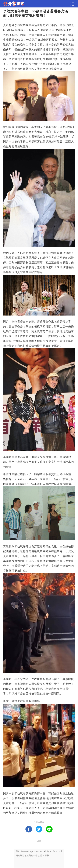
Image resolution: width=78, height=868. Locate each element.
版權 (47, 855)
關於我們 (20, 855)
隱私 (42, 855)
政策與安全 (30, 855)
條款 (38, 855)
